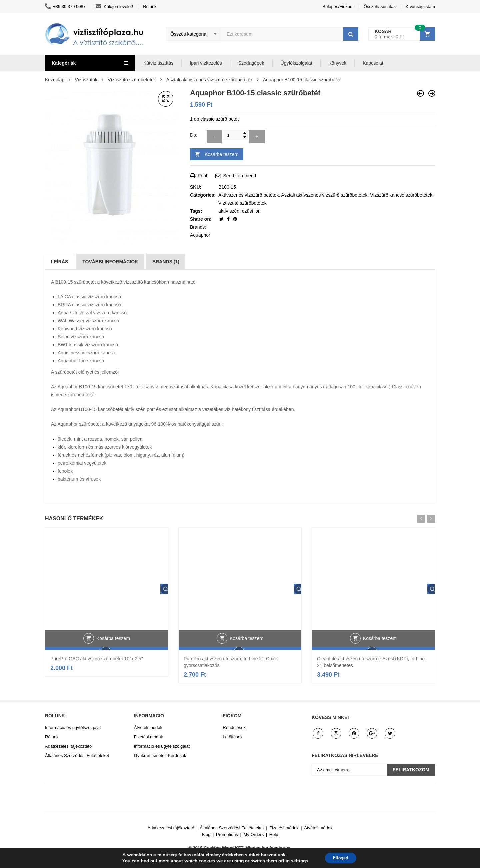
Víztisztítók (86, 80)
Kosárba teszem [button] (113, 648)
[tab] (59, 262)
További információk (110, 262)
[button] (166, 99)
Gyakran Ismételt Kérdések (160, 755)
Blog (206, 834)
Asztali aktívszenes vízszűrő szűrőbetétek (209, 80)
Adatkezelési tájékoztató (68, 746)
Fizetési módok (148, 737)
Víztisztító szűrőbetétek (132, 80)
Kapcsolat (373, 63)
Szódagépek (251, 63)
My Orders (254, 834)
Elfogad (340, 857)
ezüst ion (251, 211)
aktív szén (229, 211)
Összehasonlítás (380, 7)
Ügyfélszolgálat (296, 63)
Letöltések (232, 737)
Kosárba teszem (221, 154)
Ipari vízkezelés (206, 63)
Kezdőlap (55, 80)
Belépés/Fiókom (338, 7)
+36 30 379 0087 (65, 7)
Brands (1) (166, 262)
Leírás (59, 262)
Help (274, 834)
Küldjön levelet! (114, 7)
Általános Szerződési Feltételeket (77, 755)
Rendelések (234, 727)
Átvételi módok (148, 727)
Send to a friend (236, 176)
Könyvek (338, 63)
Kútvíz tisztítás (158, 63)
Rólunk (150, 7)
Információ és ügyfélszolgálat (73, 727)
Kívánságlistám (420, 7)
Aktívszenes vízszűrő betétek (248, 195)
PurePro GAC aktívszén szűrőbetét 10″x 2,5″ (97, 659)
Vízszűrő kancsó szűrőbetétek (401, 195)
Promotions (227, 834)
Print (199, 176)
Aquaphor (200, 235)
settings (297, 861)
